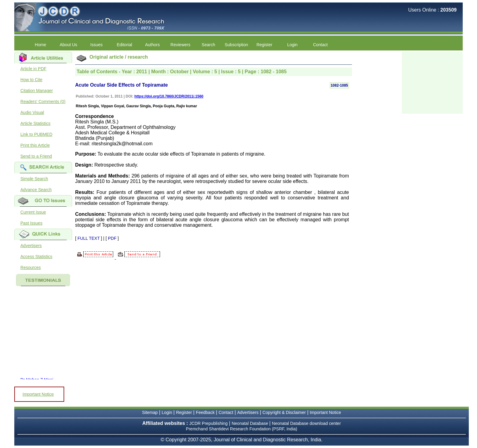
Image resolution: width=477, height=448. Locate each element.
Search (208, 45)
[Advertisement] (432, 82)
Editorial (125, 45)
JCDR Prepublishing (208, 423)
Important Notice (38, 394)
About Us (68, 45)
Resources (31, 267)
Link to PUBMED (36, 134)
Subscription (237, 45)
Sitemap (150, 412)
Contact (320, 45)
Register (264, 45)
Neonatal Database (250, 423)
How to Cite (31, 80)
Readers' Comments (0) (43, 102)
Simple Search (34, 179)
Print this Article (35, 145)
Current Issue (33, 212)
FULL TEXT (89, 238)
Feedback (205, 412)
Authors (152, 45)
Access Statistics (36, 257)
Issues (96, 45)
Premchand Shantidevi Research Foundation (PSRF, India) (242, 429)
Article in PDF (33, 69)
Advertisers (31, 246)
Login (292, 45)
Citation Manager (37, 91)
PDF (112, 238)
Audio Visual (32, 112)
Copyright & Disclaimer (284, 412)
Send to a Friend (36, 156)
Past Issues (31, 223)
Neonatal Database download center (306, 423)
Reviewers (180, 45)
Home (40, 45)
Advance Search (36, 190)
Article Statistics (35, 123)
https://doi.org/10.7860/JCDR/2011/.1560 (169, 96)
